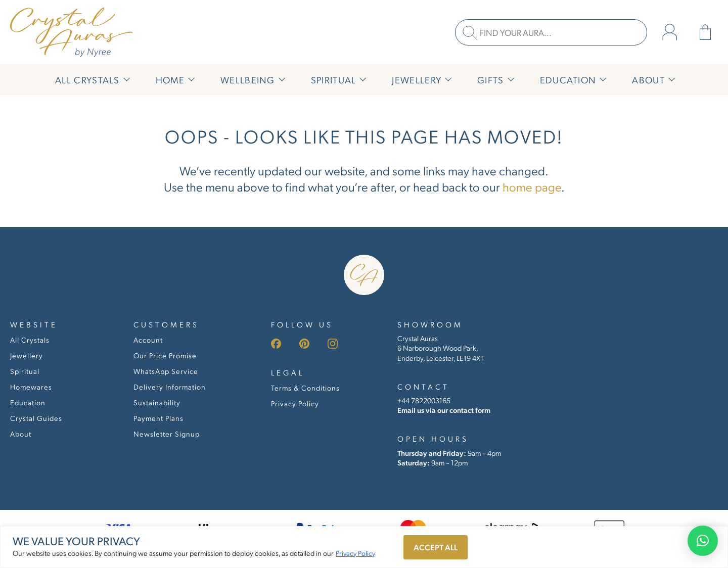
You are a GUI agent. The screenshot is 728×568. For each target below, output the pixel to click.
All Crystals (30, 340)
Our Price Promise (165, 355)
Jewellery (27, 355)
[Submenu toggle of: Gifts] (510, 80)
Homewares (31, 387)
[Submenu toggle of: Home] (190, 80)
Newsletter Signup (167, 434)
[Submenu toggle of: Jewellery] (447, 80)
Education (28, 402)
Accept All (436, 547)
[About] (652, 80)
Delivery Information (170, 387)
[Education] (572, 80)
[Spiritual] (338, 80)
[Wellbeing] (252, 80)
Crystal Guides (36, 418)
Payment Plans (158, 418)
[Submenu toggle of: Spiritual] (361, 80)
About (21, 434)
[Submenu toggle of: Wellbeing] (281, 80)
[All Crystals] (92, 80)
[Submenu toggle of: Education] (602, 80)
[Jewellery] (421, 80)
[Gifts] (495, 80)
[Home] (174, 80)
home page (532, 186)
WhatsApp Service (166, 371)
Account (148, 340)
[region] (364, 547)
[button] (703, 541)
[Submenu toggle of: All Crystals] (125, 80)
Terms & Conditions (305, 388)
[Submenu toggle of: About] (670, 80)
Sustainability (157, 402)
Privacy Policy (355, 553)
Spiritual (25, 371)
